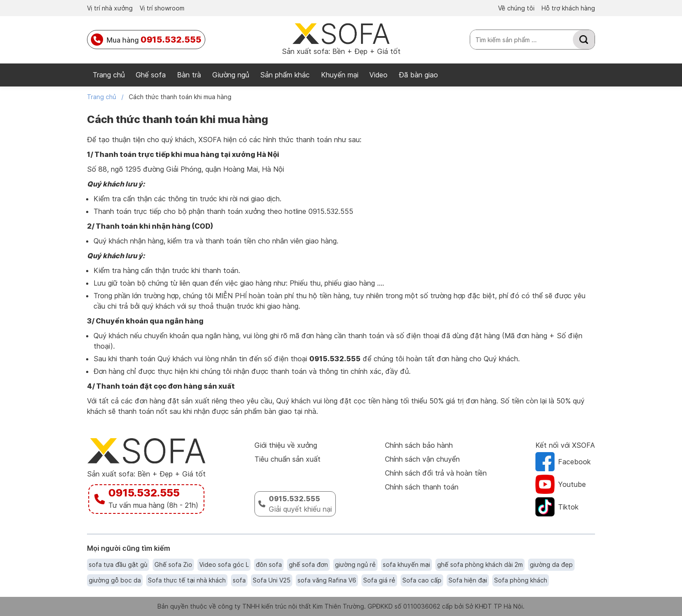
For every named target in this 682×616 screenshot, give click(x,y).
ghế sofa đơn (308, 564)
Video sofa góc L (224, 564)
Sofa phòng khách (521, 580)
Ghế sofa (151, 75)
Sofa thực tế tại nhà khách (187, 580)
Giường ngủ (231, 75)
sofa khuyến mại (406, 564)
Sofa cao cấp (422, 580)
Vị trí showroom (162, 8)
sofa (239, 580)
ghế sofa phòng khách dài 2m (480, 564)
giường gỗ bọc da (115, 580)
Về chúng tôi (516, 8)
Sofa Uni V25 (272, 580)
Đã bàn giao (418, 75)
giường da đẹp (551, 564)
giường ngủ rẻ (355, 564)
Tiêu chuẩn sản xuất (288, 459)
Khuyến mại (340, 75)
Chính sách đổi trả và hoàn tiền (436, 473)
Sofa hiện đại (468, 580)
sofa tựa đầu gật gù (118, 564)
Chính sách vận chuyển (422, 459)
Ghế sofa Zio (173, 564)
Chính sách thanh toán (422, 487)
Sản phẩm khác (285, 75)
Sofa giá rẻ (379, 580)
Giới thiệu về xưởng (286, 445)
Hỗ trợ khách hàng (568, 8)
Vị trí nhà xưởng (110, 8)
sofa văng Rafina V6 (327, 580)
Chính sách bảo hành (419, 445)
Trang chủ (109, 75)
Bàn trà (189, 75)
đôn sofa (269, 564)
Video (378, 75)
